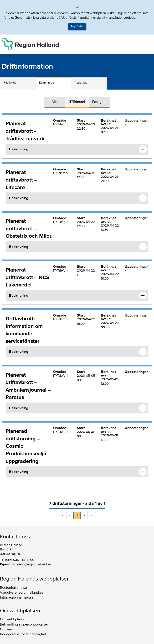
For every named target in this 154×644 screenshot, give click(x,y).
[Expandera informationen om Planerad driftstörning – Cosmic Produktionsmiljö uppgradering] (143, 472)
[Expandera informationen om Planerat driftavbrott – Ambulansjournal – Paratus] (143, 408)
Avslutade (81, 83)
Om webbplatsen (13, 619)
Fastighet (99, 102)
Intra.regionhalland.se (17, 597)
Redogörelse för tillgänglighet (23, 634)
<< (62, 515)
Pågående (10, 83)
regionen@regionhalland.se (31, 564)
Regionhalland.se (13, 588)
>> (92, 515)
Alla (55, 102)
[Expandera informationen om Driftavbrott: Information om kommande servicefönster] (143, 352)
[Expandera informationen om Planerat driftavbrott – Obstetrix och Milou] (143, 247)
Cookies (6, 629)
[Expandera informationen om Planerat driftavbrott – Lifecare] (143, 198)
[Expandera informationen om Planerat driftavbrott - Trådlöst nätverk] (143, 149)
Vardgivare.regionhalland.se (22, 593)
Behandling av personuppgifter (24, 624)
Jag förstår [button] (77, 27)
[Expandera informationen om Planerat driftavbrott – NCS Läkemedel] (143, 296)
